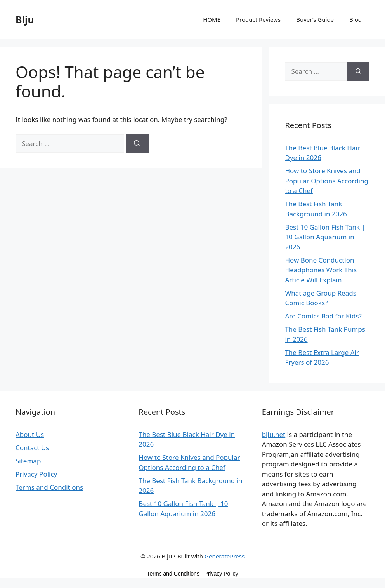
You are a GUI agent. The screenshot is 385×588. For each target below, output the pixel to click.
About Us (30, 434)
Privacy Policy (36, 474)
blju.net (274, 434)
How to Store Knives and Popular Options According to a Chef (326, 181)
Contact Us (32, 448)
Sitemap (28, 461)
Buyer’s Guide (315, 19)
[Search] (137, 144)
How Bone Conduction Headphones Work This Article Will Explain (321, 270)
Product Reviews (258, 19)
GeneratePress (225, 556)
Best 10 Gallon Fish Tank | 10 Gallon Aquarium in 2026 (325, 237)
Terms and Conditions (49, 487)
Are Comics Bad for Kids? (323, 316)
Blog (356, 19)
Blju (25, 19)
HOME (212, 19)
